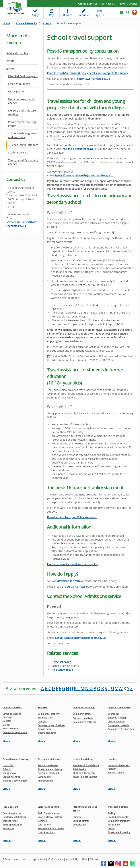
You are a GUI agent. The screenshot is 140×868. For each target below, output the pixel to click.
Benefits (7, 721)
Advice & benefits (26, 23)
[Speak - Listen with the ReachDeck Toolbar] (135, 12)
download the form (69, 581)
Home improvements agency (21, 101)
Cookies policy (56, 859)
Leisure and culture (48, 807)
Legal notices (38, 859)
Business (43, 708)
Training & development (15, 781)
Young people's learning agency (23, 162)
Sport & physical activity (50, 817)
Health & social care (83, 759)
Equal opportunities (13, 825)
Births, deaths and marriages (12, 715)
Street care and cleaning (50, 769)
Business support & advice (51, 725)
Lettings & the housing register (119, 767)
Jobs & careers (10, 807)
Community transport (119, 821)
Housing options (116, 772)
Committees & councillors (121, 729)
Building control (81, 821)
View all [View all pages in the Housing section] (112, 789)
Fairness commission (83, 718)
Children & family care (84, 773)
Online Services (88, 4)
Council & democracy (119, 708)
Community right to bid (84, 722)
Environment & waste (49, 759)
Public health (79, 769)
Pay (51, 15)
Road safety (114, 825)
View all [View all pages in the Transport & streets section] (112, 840)
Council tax (113, 714)
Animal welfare (45, 781)
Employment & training (14, 817)
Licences (42, 721)
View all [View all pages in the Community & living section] (77, 741)
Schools (7, 769)
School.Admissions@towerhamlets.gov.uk (80, 638)
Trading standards (47, 733)
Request (84, 15)
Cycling (111, 828)
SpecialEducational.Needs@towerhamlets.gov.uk (84, 175)
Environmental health (49, 773)
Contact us (108, 4)
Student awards (18, 152)
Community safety (82, 714)
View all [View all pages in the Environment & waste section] (42, 789)
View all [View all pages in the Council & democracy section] (112, 741)
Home (6, 23)
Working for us (10, 821)
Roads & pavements (118, 817)
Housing (112, 759)
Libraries (42, 821)
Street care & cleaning (119, 832)
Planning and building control (85, 809)
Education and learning (15, 759)
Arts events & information (51, 828)
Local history (44, 825)
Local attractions (46, 832)
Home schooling (61, 662)
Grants (6, 725)
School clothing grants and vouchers (22, 135)
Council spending (116, 721)
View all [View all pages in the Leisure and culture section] (42, 840)
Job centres (8, 828)
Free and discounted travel (78, 149)
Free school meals (19, 84)
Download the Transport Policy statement (72, 517)
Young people (10, 773)
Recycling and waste (48, 765)
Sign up (99, 15)
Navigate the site (121, 12)
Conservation (79, 825)
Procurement (44, 729)
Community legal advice (15, 732)
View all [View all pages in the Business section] (42, 741)
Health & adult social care (86, 765)
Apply (35, 15)
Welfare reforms (11, 729)
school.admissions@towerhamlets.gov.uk (22, 224)
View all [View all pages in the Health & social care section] (77, 789)
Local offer (8, 765)
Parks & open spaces (48, 813)
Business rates (45, 718)
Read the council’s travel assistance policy (73, 564)
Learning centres (11, 777)
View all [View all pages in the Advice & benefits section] (7, 741)
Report (68, 15)
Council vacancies (12, 813)
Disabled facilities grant (23, 76)
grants (47, 23)
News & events (128, 4)
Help (84, 859)
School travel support (24, 145)
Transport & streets (118, 807)
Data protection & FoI (118, 725)
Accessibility (72, 859)
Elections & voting (117, 718)
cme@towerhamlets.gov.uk (93, 79)
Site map (95, 859)
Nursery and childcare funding (22, 112)
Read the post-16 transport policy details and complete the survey (87, 73)
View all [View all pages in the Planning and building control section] (77, 840)
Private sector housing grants (22, 124)
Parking (112, 813)
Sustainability (44, 777)
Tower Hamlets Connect (85, 777)
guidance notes (76, 587)
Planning (77, 817)
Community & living (84, 708)
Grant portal (16, 91)
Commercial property (49, 714)
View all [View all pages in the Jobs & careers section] (7, 840)
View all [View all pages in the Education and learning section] (7, 789)
